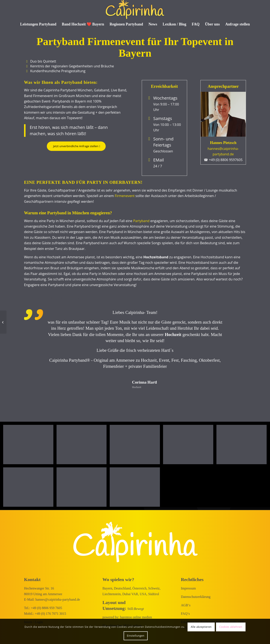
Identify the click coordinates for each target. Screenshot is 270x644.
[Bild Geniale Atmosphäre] (83, 446)
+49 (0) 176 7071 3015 (51, 614)
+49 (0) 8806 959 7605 (47, 608)
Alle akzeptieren (201, 627)
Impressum (188, 588)
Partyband (141, 221)
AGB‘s (186, 605)
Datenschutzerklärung (196, 597)
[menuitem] (38, 24)
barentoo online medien (136, 617)
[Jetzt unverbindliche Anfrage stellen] (75, 146)
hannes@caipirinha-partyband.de (58, 599)
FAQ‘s (185, 614)
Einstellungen (136, 636)
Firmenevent (125, 196)
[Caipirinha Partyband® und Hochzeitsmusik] (135, 9)
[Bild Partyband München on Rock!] (30, 446)
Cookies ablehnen (231, 627)
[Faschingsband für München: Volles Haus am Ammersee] (3, 322)
